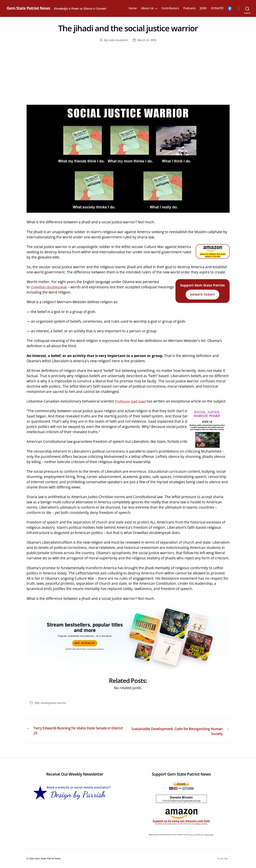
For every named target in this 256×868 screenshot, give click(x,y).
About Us (147, 8)
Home (133, 8)
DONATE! (217, 8)
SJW (37, 703)
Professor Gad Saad (131, 401)
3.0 (194, 835)
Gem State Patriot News (29, 8)
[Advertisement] (128, 79)
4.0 (202, 835)
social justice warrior (53, 703)
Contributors (170, 8)
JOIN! (203, 8)
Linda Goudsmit (118, 40)
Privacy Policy (209, 835)
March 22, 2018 (147, 40)
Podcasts (189, 8)
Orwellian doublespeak (50, 287)
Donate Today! (202, 294)
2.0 (191, 835)
